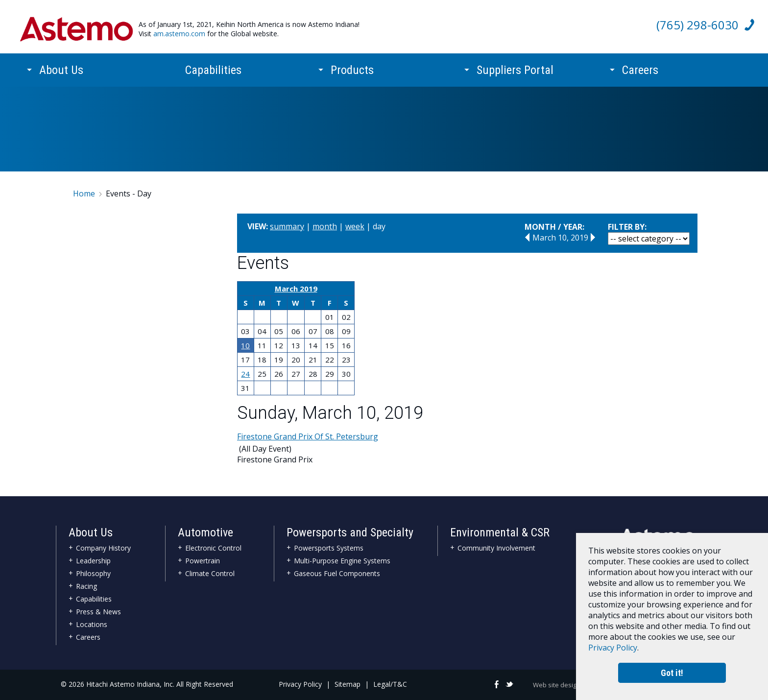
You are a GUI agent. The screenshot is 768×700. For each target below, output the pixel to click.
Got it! (672, 671)
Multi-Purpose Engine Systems (342, 561)
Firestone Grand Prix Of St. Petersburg (308, 436)
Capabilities (94, 599)
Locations (92, 624)
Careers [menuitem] (640, 62)
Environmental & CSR (500, 532)
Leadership (93, 561)
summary (287, 226)
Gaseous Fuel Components (337, 573)
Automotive (205, 532)
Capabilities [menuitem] (213, 62)
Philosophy (93, 573)
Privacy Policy (300, 684)
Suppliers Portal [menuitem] (515, 62)
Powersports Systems (329, 548)
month (325, 226)
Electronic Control (213, 548)
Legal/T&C (390, 684)
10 (245, 345)
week (355, 226)
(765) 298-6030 (697, 25)
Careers (88, 637)
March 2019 (296, 289)
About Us (91, 532)
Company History (103, 548)
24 (245, 374)
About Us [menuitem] (61, 62)
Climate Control (210, 573)
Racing (86, 586)
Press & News (98, 612)
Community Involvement (496, 548)
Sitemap (348, 684)
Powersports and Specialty (350, 532)
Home (84, 193)
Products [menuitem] (352, 62)
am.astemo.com (179, 34)
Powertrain (203, 561)
